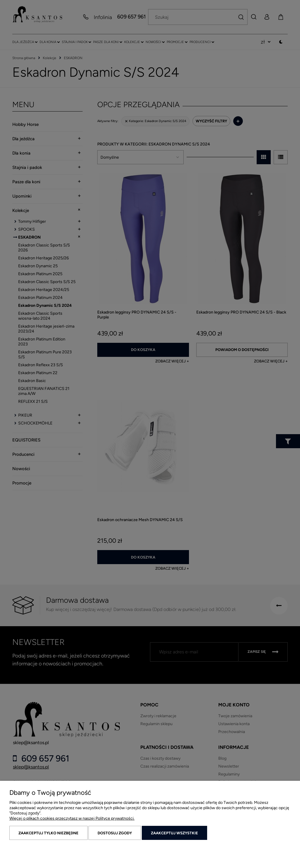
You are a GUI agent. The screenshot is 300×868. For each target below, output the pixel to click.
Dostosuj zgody (115, 833)
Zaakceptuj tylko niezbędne (48, 833)
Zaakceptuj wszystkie (174, 833)
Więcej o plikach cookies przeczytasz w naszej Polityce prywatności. (72, 818)
